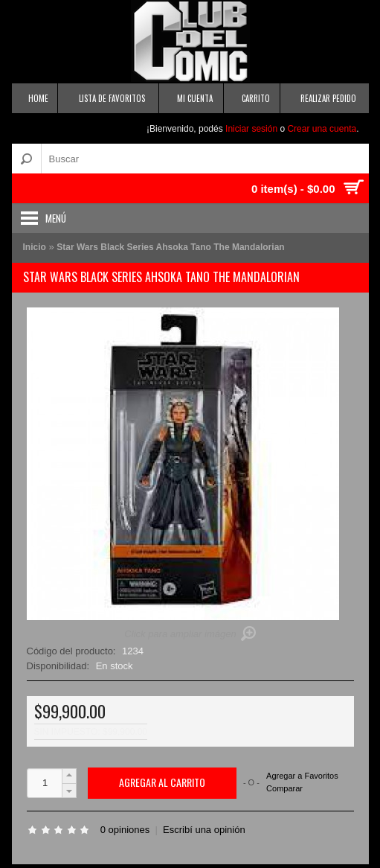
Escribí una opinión (204, 830)
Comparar (284, 788)
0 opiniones (125, 830)
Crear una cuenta (322, 129)
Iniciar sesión (251, 129)
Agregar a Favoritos (302, 776)
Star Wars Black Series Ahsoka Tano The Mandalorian (170, 247)
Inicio (35, 247)
